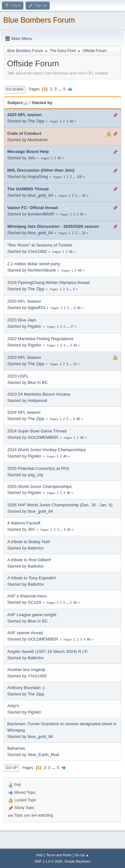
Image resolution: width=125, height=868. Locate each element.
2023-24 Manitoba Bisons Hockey (39, 394)
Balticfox (35, 548)
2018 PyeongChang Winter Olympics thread (48, 283)
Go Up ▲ (82, 855)
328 (79, 177)
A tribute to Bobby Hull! (29, 542)
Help (40, 855)
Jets (31, 158)
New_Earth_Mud (43, 755)
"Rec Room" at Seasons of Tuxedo (40, 245)
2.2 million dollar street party (34, 264)
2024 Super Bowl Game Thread (37, 431)
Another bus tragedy (26, 670)
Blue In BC (38, 382)
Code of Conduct (24, 133)
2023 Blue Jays (22, 320)
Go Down (15, 89)
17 (72, 327)
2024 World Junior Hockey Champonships (47, 450)
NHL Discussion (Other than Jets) (41, 170)
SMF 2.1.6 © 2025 (48, 861)
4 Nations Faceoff (24, 523)
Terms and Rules (59, 855)
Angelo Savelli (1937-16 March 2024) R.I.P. (48, 651)
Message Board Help (28, 151)
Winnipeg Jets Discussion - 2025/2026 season (53, 226)
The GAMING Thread (28, 189)
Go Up (11, 768)
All (71, 121)
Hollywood (37, 401)
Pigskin (34, 326)
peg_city (35, 475)
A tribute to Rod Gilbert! (29, 560)
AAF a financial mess (27, 596)
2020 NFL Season (24, 301)
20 (84, 233)
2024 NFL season (24, 412)
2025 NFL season (25, 115)
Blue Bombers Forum (39, 20)
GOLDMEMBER (43, 437)
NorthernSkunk (42, 270)
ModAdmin (38, 140)
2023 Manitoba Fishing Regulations (40, 339)
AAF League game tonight (32, 615)
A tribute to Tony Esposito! (32, 578)
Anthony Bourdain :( (26, 688)
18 (84, 196)
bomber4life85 (41, 214)
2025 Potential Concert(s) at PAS (38, 468)
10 (75, 364)
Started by (42, 103)
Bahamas (16, 748)
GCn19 (34, 602)
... (61, 89)
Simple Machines (78, 861)
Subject (18, 103)
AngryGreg (38, 177)
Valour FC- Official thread (33, 208)
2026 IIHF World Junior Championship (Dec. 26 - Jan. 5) (60, 505)
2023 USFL (18, 376)
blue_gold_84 (40, 195)
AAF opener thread (25, 633)
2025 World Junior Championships (40, 487)
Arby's (13, 706)
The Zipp (36, 121)
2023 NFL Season (24, 357)
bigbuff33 (36, 308)
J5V (31, 529)
